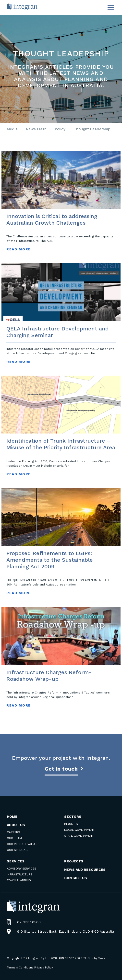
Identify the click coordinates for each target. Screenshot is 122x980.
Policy (60, 129)
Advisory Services (22, 869)
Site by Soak (96, 958)
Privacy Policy (44, 968)
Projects (74, 861)
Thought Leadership (92, 129)
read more (19, 249)
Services (16, 861)
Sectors (73, 817)
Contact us (76, 878)
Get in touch (61, 769)
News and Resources (85, 870)
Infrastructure (19, 874)
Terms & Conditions (20, 968)
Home (12, 817)
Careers (13, 832)
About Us (16, 825)
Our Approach (18, 850)
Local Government (79, 830)
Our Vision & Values (23, 844)
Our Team (14, 838)
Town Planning (19, 880)
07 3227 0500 (29, 922)
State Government (79, 836)
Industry (71, 824)
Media (12, 129)
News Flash (36, 129)
